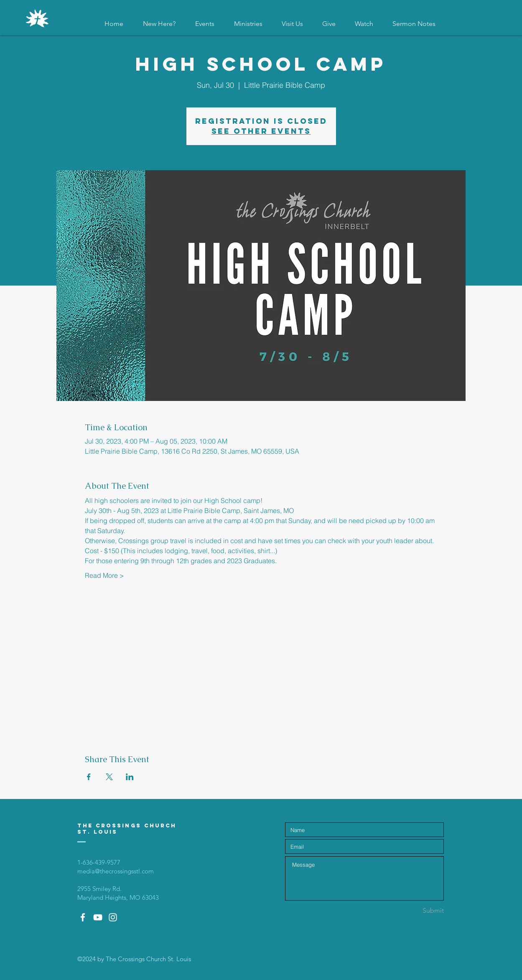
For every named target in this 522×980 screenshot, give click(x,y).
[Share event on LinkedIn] (130, 777)
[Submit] (414, 910)
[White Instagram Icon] (113, 917)
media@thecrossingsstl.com (116, 871)
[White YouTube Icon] (98, 917)
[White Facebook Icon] (83, 917)
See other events (261, 131)
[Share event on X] (109, 777)
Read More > (104, 575)
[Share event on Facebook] (89, 777)
